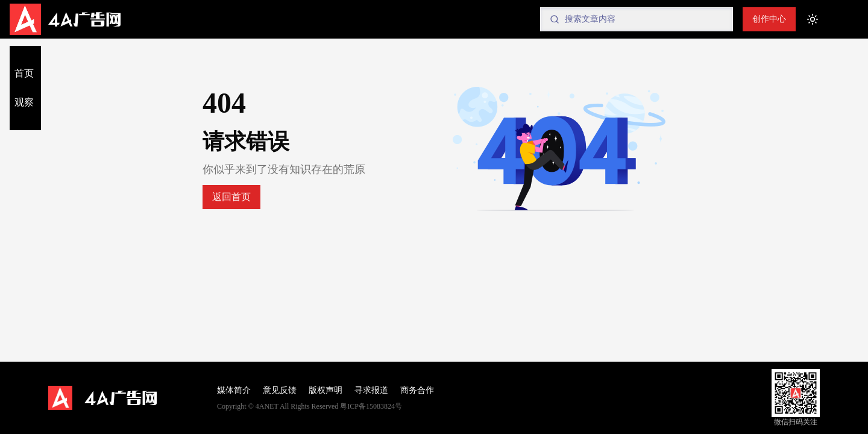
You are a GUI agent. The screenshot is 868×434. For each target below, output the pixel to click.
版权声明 (325, 390)
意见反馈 (280, 390)
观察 (24, 102)
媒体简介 (234, 390)
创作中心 (769, 19)
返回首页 (231, 197)
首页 (24, 73)
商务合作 (417, 390)
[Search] (637, 19)
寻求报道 (371, 390)
